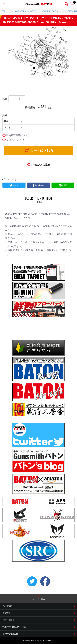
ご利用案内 (7, 606)
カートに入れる (42, 150)
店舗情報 (6, 613)
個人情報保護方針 (10, 634)
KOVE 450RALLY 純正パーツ (27, 11)
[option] (38, 52)
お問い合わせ (8, 620)
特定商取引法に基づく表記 (14, 627)
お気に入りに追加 (41, 165)
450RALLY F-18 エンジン (53, 11)
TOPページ (7, 11)
